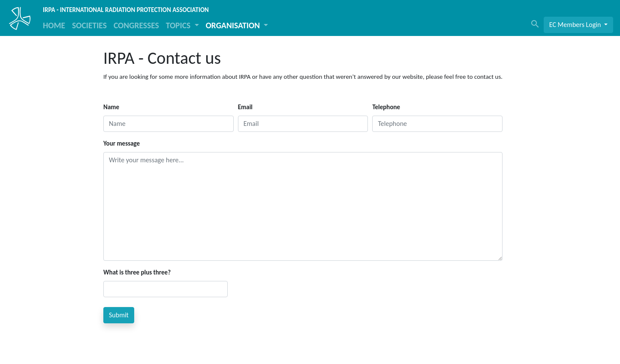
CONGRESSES (136, 25)
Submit (119, 315)
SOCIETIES (89, 25)
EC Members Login (576, 25)
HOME (54, 25)
